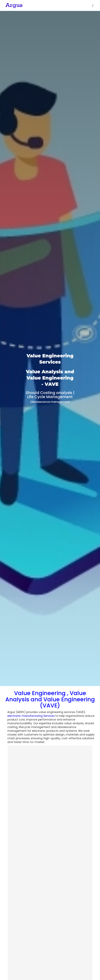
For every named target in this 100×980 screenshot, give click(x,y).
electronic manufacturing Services (31, 716)
